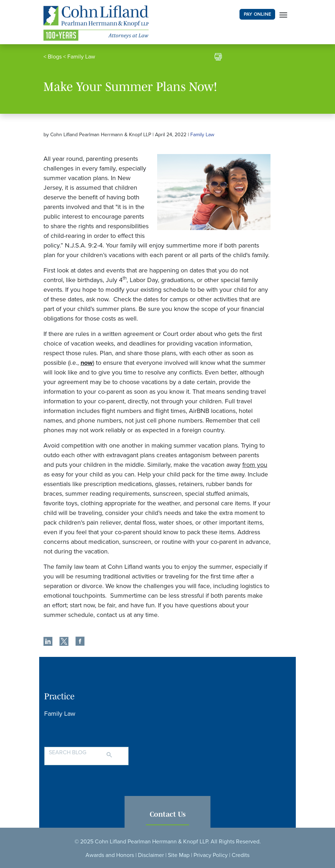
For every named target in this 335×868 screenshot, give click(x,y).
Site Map (179, 855)
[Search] (116, 752)
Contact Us (168, 814)
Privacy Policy (211, 855)
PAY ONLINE (257, 14)
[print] (218, 58)
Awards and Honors (110, 855)
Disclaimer (151, 855)
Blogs (55, 57)
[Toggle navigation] (283, 14)
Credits (241, 855)
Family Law (81, 57)
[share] (48, 642)
